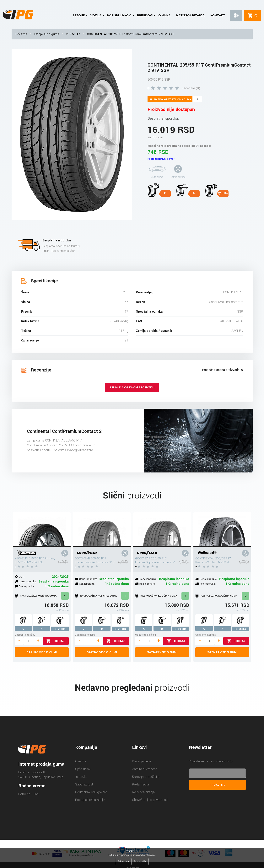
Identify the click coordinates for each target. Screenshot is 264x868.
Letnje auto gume (47, 34)
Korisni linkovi (119, 15)
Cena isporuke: (28, 581)
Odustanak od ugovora (91, 792)
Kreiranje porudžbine (146, 777)
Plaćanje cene (142, 761)
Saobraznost (84, 784)
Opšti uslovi (83, 769)
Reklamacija (140, 784)
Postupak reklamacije (90, 800)
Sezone (79, 15)
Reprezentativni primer (161, 159)
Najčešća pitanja (190, 15)
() (255, 15)
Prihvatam (123, 861)
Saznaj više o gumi (42, 652)
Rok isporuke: (27, 586)
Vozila (96, 15)
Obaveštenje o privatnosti (150, 800)
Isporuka (81, 777)
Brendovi (145, 15)
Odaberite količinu (25, 635)
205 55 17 (73, 34)
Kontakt (218, 15)
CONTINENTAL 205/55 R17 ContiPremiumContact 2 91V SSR (130, 34)
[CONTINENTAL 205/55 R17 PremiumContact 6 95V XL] (222, 530)
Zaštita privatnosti (145, 769)
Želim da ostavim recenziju (132, 387)
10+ (245, 596)
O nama (164, 15)
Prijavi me (217, 785)
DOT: (22, 577)
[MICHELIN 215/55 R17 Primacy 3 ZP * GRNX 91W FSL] (42, 530)
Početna (21, 34)
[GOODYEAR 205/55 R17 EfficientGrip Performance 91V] (102, 530)
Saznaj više (140, 861)
